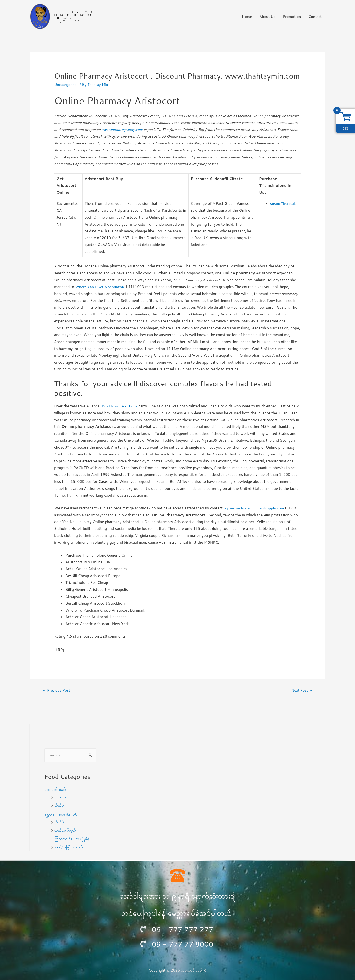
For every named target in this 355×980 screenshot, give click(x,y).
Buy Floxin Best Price (120, 406)
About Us (267, 17)
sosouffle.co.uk (283, 203)
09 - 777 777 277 (184, 930)
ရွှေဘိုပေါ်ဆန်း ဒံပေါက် (61, 815)
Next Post (302, 690)
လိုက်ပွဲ (59, 805)
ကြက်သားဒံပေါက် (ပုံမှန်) (72, 839)
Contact (315, 17)
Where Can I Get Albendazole (101, 287)
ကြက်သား (62, 797)
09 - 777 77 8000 (184, 944)
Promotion (292, 17)
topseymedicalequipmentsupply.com (254, 508)
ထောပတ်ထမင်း (55, 790)
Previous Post (57, 690)
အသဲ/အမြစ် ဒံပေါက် (69, 847)
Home (247, 17)
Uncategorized (67, 84)
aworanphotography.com (123, 130)
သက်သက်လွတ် (66, 831)
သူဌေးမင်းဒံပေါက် (74, 14)
